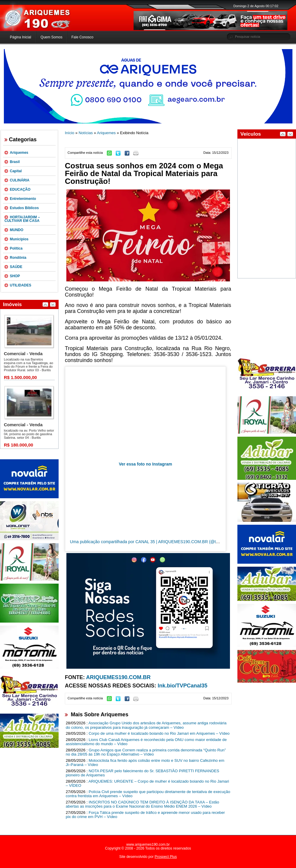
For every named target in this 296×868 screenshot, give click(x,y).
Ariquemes (19, 153)
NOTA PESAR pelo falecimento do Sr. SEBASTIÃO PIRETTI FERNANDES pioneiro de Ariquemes (142, 773)
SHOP (15, 276)
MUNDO (17, 230)
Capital (16, 171)
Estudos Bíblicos (24, 208)
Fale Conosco (82, 37)
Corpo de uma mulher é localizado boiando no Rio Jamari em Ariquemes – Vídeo (159, 733)
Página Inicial (20, 37)
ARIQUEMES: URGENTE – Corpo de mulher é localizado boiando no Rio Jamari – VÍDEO (147, 784)
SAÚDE (16, 267)
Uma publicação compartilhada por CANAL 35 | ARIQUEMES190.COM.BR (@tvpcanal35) (153, 542)
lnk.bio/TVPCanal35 (183, 686)
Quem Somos (51, 37)
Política (16, 248)
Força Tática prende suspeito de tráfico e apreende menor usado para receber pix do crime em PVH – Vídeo (145, 815)
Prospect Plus (166, 857)
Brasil (15, 162)
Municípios (19, 239)
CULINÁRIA (20, 180)
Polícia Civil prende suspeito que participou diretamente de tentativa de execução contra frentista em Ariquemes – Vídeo (148, 794)
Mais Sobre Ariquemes (100, 715)
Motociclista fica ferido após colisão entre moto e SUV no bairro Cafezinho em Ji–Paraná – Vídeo (145, 763)
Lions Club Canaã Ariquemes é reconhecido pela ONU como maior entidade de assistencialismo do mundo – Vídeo (146, 742)
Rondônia (18, 258)
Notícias (86, 133)
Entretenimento (23, 199)
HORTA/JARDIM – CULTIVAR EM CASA (22, 219)
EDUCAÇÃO (20, 189)
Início (70, 133)
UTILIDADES (21, 285)
